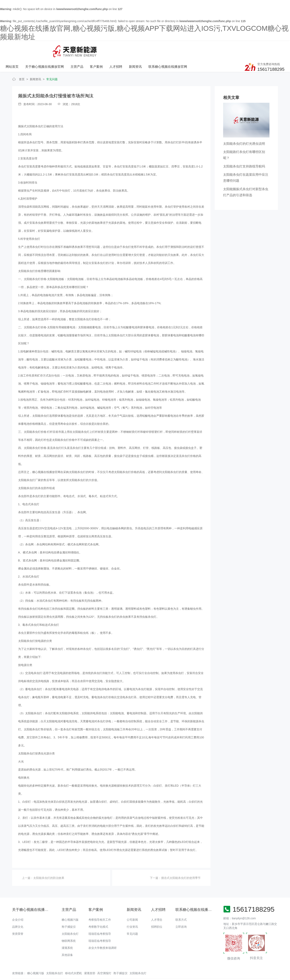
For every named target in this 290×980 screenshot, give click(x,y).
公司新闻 (132, 905)
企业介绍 (18, 905)
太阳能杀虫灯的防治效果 (49, 864)
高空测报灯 (104, 959)
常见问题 (52, 65)
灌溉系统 (67, 933)
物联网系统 (69, 926)
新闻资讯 (184, 49)
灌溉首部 (90, 959)
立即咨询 (181, 912)
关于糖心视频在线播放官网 (93, 49)
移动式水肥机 (74, 959)
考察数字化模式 (98, 912)
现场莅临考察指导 (100, 919)
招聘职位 (157, 912)
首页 (22, 65)
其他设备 (67, 940)
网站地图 (6, 977)
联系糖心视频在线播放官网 (216, 49)
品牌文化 (18, 912)
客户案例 (145, 49)
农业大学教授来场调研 (103, 933)
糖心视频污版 (70, 905)
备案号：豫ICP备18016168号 (169, 969)
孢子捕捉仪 (69, 912)
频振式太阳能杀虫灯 (31, 112)
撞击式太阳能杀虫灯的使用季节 (181, 864)
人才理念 (157, 905)
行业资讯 (132, 912)
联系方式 (181, 905)
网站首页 (61, 49)
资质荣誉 (18, 919)
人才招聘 (164, 49)
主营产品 (126, 49)
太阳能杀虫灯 (70, 919)
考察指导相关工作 (100, 905)
